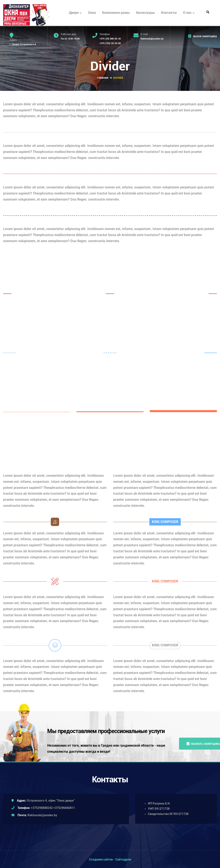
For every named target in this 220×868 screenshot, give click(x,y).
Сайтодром (123, 859)
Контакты (169, 13)
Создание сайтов (101, 859)
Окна (92, 13)
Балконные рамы (116, 13)
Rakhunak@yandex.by (152, 39)
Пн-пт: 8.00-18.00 (70, 39)
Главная (103, 78)
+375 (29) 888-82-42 (110, 39)
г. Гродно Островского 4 (23, 44)
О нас (189, 13)
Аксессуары (145, 13)
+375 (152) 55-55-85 (110, 43)
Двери (75, 13)
